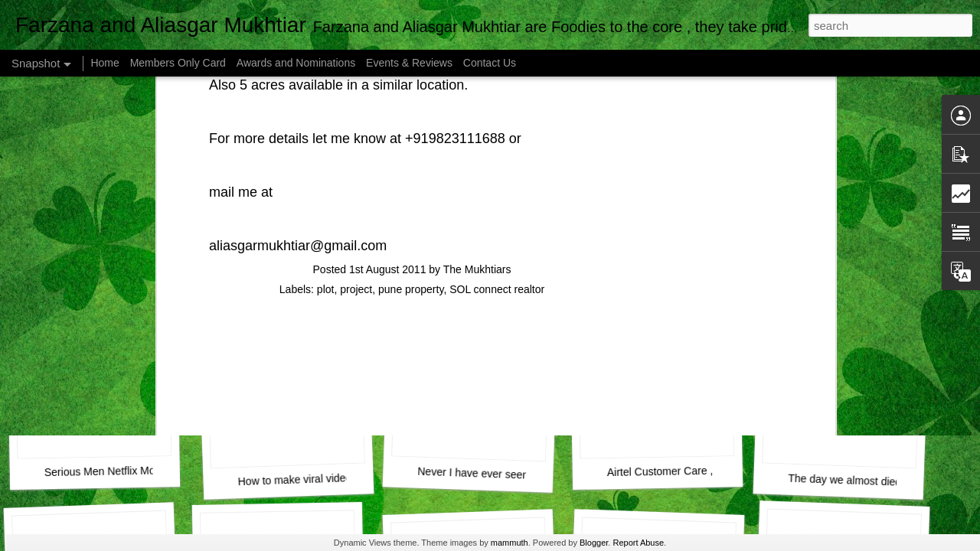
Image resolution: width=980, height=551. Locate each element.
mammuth (510, 543)
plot (326, 88)
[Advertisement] (412, 187)
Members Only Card (180, 63)
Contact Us (490, 63)
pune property (411, 88)
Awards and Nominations (297, 63)
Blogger (594, 543)
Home (105, 63)
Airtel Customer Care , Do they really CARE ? (715, 470)
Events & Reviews (409, 63)
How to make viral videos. (299, 480)
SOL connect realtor (497, 88)
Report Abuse (638, 543)
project (356, 88)
